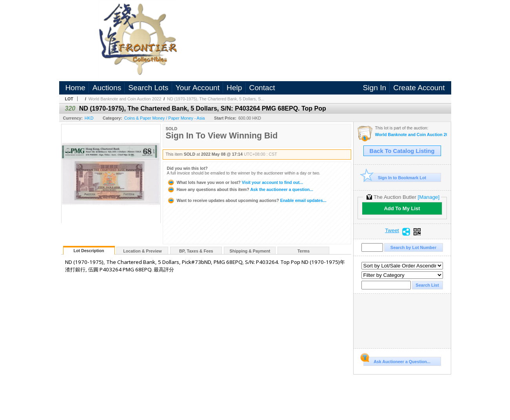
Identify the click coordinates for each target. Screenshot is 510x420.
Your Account (198, 88)
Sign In (375, 88)
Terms (304, 251)
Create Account (419, 88)
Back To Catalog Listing (402, 151)
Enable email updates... (247, 200)
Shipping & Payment (250, 251)
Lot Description (89, 251)
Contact (262, 88)
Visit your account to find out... (235, 182)
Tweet (392, 231)
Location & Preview (142, 251)
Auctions (107, 88)
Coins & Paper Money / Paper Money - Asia (165, 118)
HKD (89, 118)
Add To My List (402, 208)
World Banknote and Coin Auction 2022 (125, 99)
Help (234, 88)
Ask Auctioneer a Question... (397, 360)
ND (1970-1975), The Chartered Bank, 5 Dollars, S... (216, 99)
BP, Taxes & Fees (196, 251)
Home (75, 88)
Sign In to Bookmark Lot (395, 177)
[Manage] (429, 197)
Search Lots (148, 88)
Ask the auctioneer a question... (240, 189)
